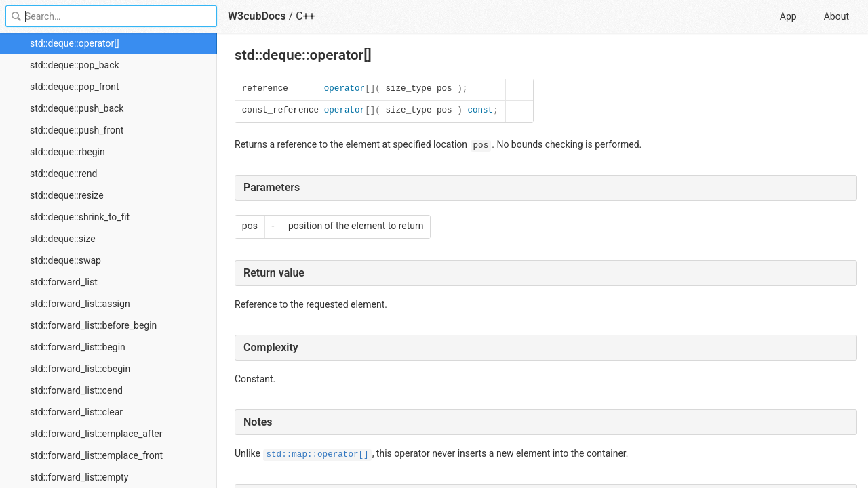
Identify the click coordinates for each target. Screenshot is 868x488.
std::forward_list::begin (78, 347)
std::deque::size (63, 239)
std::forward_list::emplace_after (96, 434)
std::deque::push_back (77, 108)
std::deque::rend (63, 174)
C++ (305, 16)
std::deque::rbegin (67, 152)
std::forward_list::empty (79, 477)
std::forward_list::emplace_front (96, 455)
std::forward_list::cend (76, 390)
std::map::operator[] (317, 455)
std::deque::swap (65, 260)
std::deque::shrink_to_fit (80, 217)
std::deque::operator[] (75, 43)
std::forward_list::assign (80, 304)
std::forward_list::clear (76, 412)
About (836, 16)
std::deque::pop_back (75, 65)
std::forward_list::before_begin (93, 325)
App (788, 16)
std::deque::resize (67, 195)
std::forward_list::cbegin (80, 369)
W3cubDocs (257, 16)
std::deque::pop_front (74, 87)
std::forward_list (64, 282)
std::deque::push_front (77, 130)
